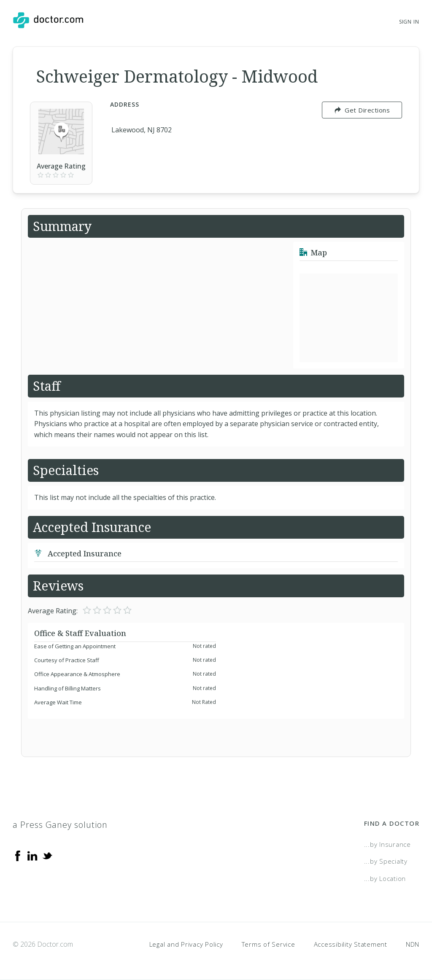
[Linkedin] (32, 855)
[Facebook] (18, 855)
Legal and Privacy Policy (186, 944)
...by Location (385, 878)
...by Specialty (386, 861)
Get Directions (362, 110)
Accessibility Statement (351, 944)
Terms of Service (269, 944)
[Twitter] (47, 855)
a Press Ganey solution (60, 825)
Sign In (409, 22)
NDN (413, 944)
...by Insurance (387, 844)
